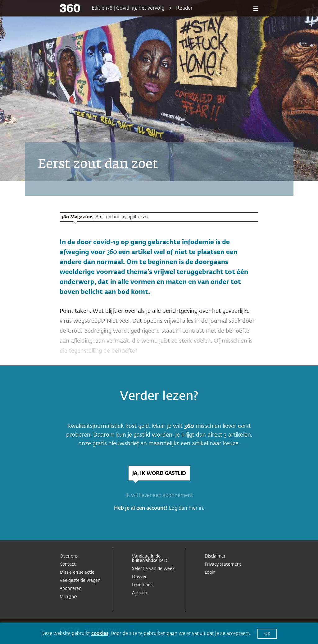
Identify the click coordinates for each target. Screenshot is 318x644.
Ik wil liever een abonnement (159, 496)
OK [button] (267, 634)
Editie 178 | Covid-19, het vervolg (128, 8)
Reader (184, 8)
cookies (100, 634)
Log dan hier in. (187, 508)
